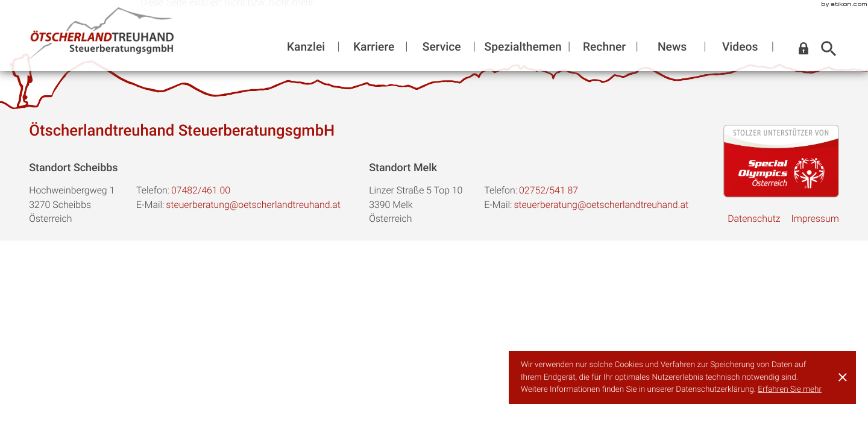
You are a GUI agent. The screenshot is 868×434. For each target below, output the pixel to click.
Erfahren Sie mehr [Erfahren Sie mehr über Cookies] (790, 389)
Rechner (604, 46)
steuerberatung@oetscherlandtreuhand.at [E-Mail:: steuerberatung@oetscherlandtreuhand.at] (253, 205)
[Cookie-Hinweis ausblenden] (843, 377)
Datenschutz (754, 219)
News (672, 46)
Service (442, 46)
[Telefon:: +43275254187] (549, 190)
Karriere (374, 46)
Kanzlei (306, 46)
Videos (740, 46)
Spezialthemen (523, 46)
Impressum (815, 219)
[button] (804, 49)
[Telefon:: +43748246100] (201, 190)
